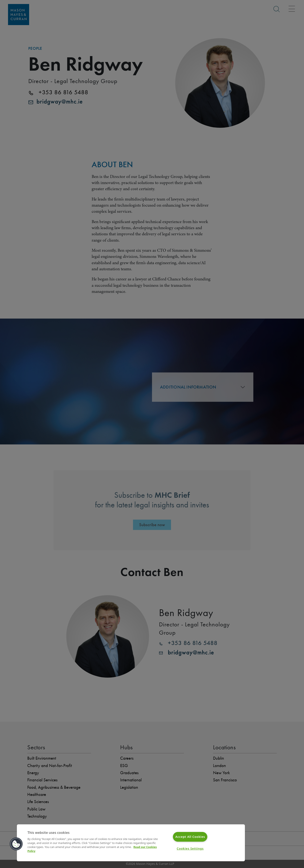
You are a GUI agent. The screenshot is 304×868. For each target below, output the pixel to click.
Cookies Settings (190, 848)
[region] (131, 843)
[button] (16, 844)
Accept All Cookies (190, 837)
